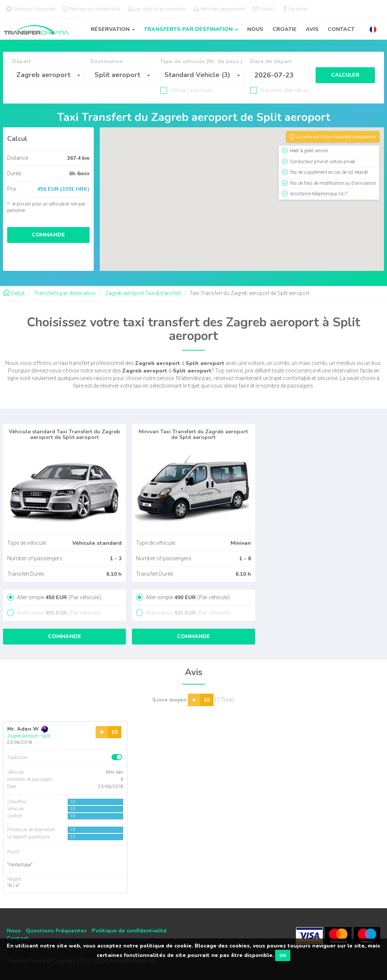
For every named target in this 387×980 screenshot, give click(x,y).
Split (46, 736)
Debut (14, 293)
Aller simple (58, 597)
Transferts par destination (64, 293)
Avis (312, 29)
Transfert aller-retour (284, 90)
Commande (48, 235)
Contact (341, 29)
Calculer (345, 75)
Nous (255, 29)
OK (283, 955)
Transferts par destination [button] (191, 29)
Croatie (285, 29)
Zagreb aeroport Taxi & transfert (142, 293)
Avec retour (58, 613)
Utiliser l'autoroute (191, 90)
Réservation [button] (113, 29)
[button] (373, 29)
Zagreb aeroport (23, 736)
